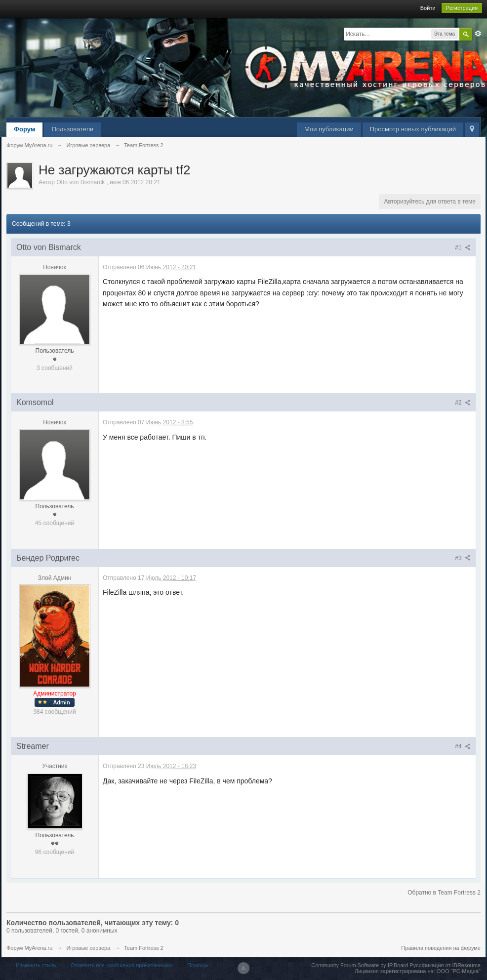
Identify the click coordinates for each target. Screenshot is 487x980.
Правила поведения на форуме (441, 948)
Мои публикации (329, 129)
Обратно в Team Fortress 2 (444, 893)
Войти (428, 8)
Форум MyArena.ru (29, 948)
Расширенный (478, 34)
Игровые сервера (88, 948)
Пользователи (72, 129)
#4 (463, 746)
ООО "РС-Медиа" (459, 971)
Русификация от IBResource (444, 965)
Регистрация (462, 8)
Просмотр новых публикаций (413, 129)
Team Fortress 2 (143, 948)
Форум (24, 129)
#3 (463, 558)
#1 (463, 247)
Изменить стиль (36, 965)
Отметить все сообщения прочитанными (122, 965)
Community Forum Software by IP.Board (360, 965)
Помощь (198, 965)
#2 (463, 403)
